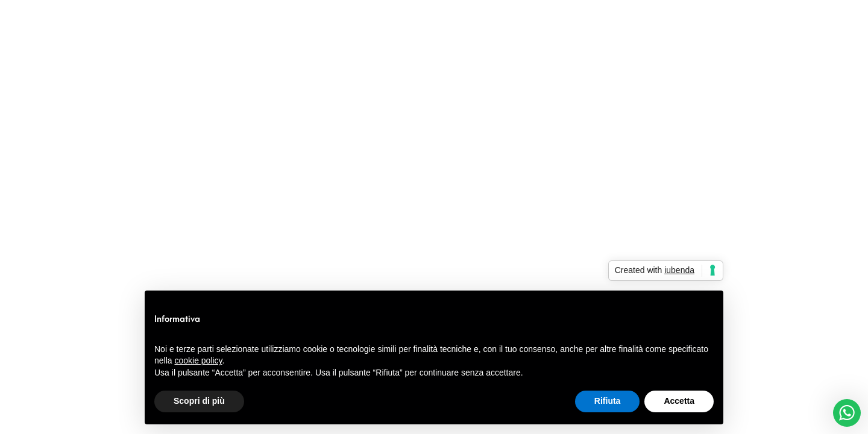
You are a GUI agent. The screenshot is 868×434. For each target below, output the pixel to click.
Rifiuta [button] (608, 401)
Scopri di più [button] (199, 401)
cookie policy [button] (198, 360)
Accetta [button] (679, 401)
